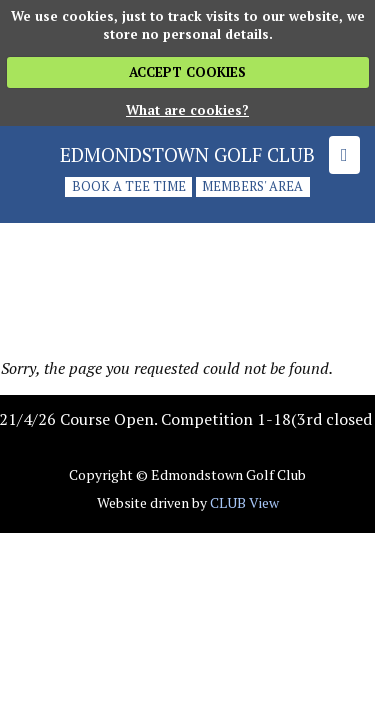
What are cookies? (187, 110)
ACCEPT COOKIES (187, 72)
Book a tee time (129, 187)
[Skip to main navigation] (344, 155)
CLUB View (244, 502)
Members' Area (252, 187)
